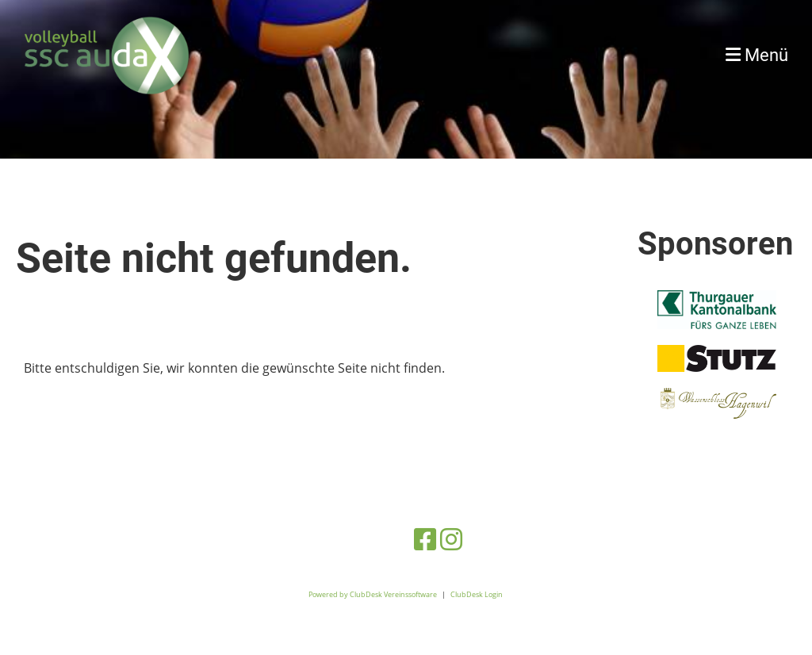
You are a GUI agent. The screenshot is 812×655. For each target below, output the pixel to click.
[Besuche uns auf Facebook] (425, 539)
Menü (757, 55)
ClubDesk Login (477, 594)
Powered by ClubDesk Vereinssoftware (373, 594)
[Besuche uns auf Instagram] (451, 539)
